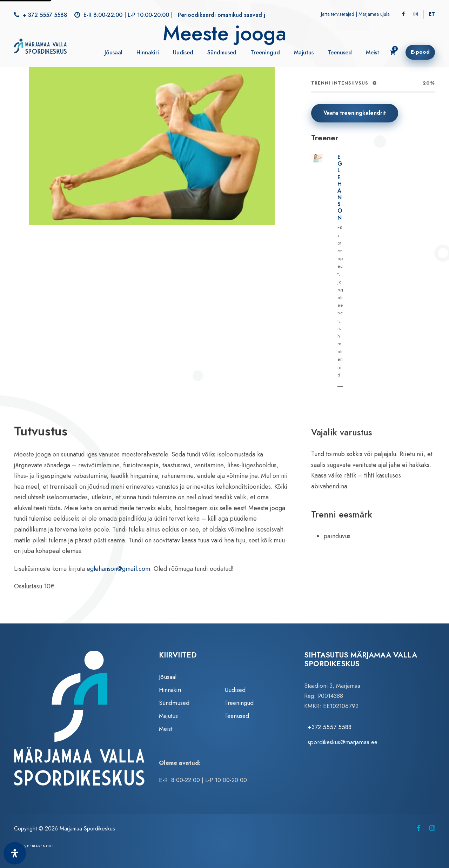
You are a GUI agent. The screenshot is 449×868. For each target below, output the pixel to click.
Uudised (183, 52)
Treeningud (265, 52)
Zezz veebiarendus (34, 846)
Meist (373, 52)
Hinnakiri (148, 52)
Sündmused (222, 52)
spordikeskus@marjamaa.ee (343, 742)
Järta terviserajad (338, 14)
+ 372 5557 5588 (45, 15)
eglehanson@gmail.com (118, 569)
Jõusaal (113, 52)
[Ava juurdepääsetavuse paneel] (15, 853)
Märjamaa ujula (374, 14)
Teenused (340, 52)
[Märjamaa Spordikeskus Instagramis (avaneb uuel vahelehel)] (432, 828)
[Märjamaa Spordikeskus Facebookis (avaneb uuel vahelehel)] (419, 828)
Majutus (304, 52)
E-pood (420, 52)
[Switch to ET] (432, 14)
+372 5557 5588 (330, 727)
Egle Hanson (340, 187)
